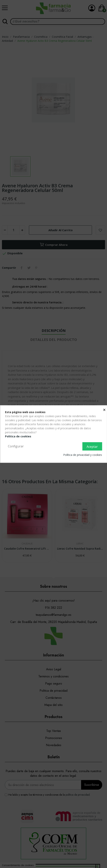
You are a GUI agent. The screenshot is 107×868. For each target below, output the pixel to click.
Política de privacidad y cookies (83, 455)
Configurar (16, 446)
